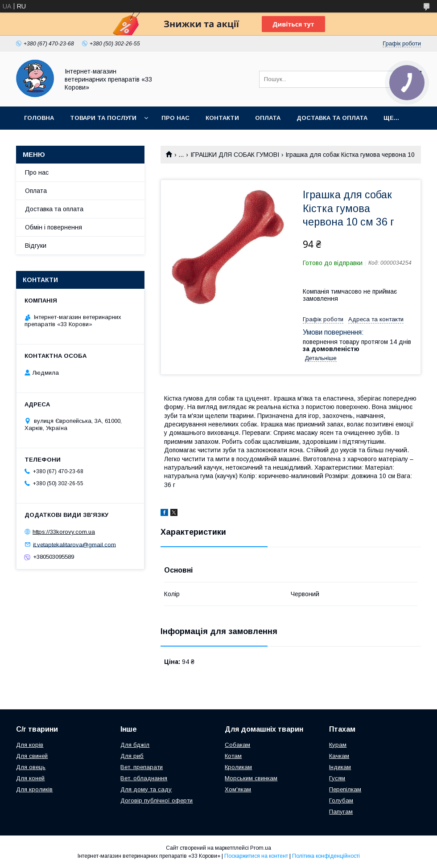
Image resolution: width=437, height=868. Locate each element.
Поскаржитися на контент (256, 856)
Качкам (339, 756)
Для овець (31, 767)
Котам (233, 756)
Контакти (222, 118)
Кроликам (238, 767)
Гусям (337, 778)
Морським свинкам (251, 778)
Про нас (175, 118)
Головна (39, 118)
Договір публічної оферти (157, 800)
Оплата (268, 118)
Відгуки (36, 246)
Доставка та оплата (332, 118)
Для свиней (32, 756)
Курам (338, 745)
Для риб (132, 756)
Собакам (237, 745)
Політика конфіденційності (326, 856)
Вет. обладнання (144, 778)
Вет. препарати (142, 767)
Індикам (340, 767)
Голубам (341, 800)
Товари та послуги (103, 118)
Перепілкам (345, 789)
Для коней (30, 778)
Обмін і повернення (54, 227)
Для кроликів (34, 789)
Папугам (341, 812)
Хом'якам (238, 789)
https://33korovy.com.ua (64, 532)
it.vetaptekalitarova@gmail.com (74, 544)
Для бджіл (135, 745)
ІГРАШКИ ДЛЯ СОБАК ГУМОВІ (235, 155)
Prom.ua (261, 848)
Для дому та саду (146, 789)
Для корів (30, 745)
